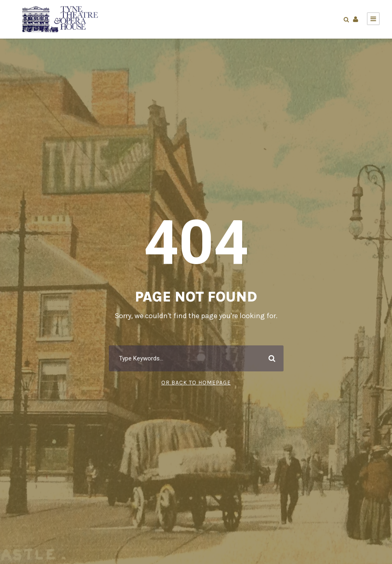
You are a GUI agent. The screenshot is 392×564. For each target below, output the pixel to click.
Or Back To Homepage (196, 382)
